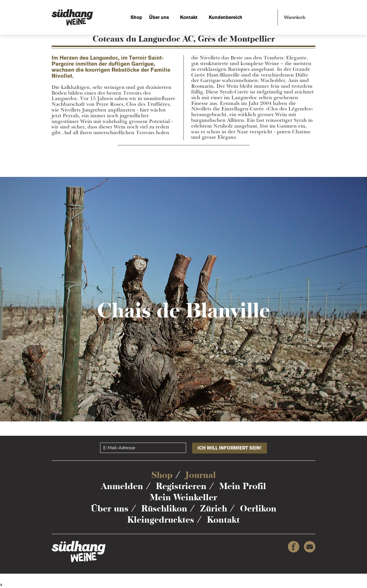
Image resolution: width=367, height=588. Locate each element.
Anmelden (122, 486)
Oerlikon (258, 508)
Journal (201, 475)
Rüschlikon (164, 508)
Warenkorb (295, 17)
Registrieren (181, 486)
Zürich (214, 508)
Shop (136, 17)
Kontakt (189, 17)
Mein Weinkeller (183, 497)
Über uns (159, 17)
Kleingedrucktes (161, 520)
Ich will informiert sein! (230, 448)
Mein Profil (243, 486)
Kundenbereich (226, 17)
